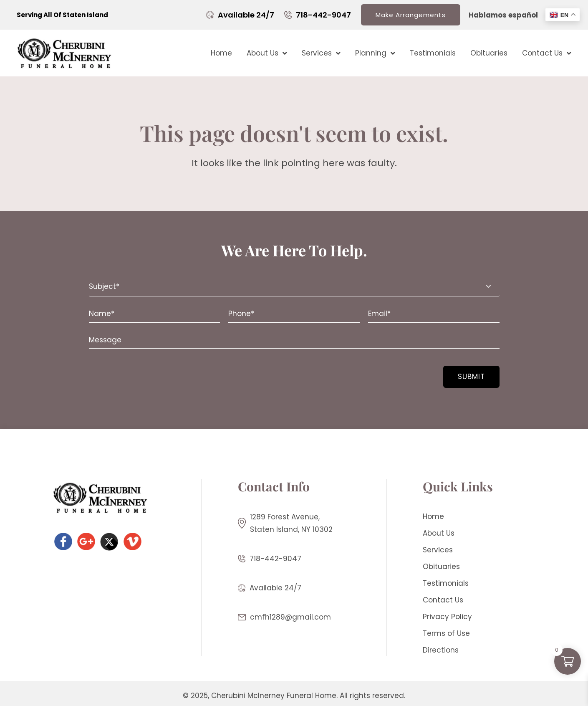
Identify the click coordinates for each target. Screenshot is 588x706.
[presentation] (140, 372)
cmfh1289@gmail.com (290, 617)
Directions (441, 650)
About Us (267, 53)
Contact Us (547, 53)
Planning (375, 53)
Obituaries (489, 53)
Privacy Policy (447, 617)
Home (221, 53)
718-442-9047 (323, 15)
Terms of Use (446, 633)
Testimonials (433, 53)
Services (321, 53)
